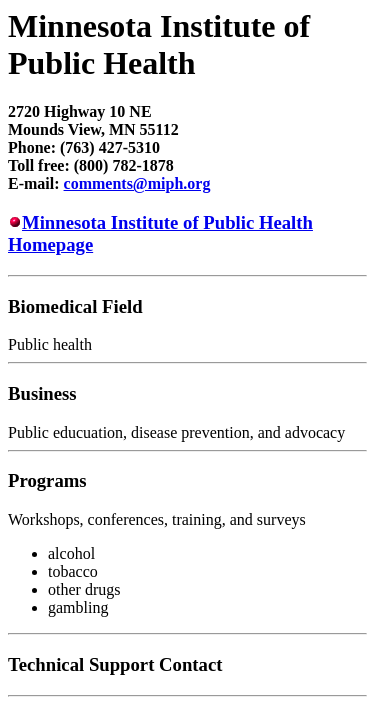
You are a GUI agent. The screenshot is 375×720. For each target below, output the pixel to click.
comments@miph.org (137, 183)
